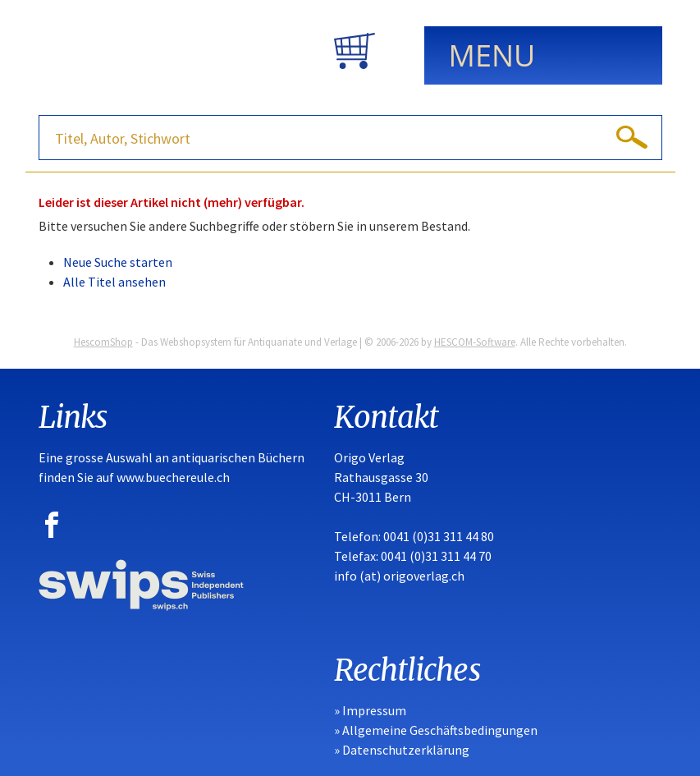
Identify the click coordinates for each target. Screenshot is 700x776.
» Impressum (370, 710)
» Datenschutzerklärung (402, 750)
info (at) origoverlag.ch (399, 576)
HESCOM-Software (475, 342)
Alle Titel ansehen (114, 282)
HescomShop (103, 342)
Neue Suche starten (118, 262)
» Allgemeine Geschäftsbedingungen (436, 730)
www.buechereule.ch (173, 477)
